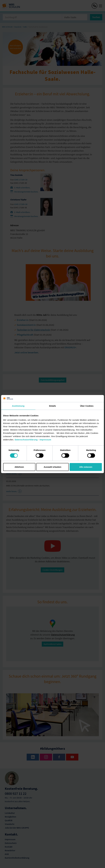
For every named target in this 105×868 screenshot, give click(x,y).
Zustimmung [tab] (18, 406)
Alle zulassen (86, 467)
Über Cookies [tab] (87, 406)
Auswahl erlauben (52, 467)
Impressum (45, 439)
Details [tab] (52, 406)
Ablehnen (19, 467)
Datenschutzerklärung (26, 439)
